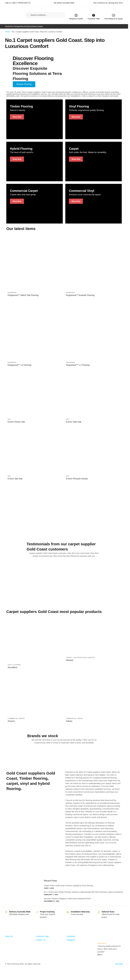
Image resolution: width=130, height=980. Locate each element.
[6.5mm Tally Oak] (93, 397)
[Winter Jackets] (35, 165)
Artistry (69, 724)
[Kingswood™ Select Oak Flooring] (35, 264)
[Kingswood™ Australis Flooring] (93, 264)
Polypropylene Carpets (84, 661)
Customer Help (42, 940)
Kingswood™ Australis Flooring (80, 299)
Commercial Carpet (16, 722)
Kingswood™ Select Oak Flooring (23, 299)
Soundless (12, 671)
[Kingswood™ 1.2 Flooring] (93, 334)
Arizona (11, 724)
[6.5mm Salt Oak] (35, 454)
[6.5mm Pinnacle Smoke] (93, 454)
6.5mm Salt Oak (15, 482)
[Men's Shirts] (94, 165)
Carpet (69, 661)
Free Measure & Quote (114, 17)
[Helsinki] (93, 638)
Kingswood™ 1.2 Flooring (78, 368)
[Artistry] (93, 698)
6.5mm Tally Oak (74, 425)
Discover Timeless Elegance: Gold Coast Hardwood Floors (67, 902)
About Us (9, 940)
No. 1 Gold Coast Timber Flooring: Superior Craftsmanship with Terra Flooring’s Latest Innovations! (83, 895)
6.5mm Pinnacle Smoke (77, 482)
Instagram (71, 943)
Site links (119, 967)
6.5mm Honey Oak (16, 425)
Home (7, 35)
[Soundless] (35, 642)
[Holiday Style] (35, 123)
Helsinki (70, 664)
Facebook (71, 940)
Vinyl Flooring (14, 668)
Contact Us (41, 943)
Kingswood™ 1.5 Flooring (19, 368)
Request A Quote (76, 17)
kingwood (12, 296)
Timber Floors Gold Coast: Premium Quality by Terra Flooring (68, 889)
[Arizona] (35, 698)
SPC (9, 423)
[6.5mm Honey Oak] (35, 397)
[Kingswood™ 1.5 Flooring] (35, 334)
